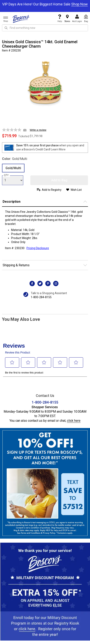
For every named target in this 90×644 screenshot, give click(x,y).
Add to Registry (52, 190)
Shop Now (79, 4)
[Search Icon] (6, 28)
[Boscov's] (21, 19)
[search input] (45, 28)
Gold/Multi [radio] (13, 168)
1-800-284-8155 (41, 297)
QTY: (6, 175)
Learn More (58, 149)
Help (60, 18)
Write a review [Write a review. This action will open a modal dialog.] (38, 130)
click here (74, 421)
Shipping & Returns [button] (16, 265)
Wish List (76, 190)
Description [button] (12, 202)
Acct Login (77, 18)
